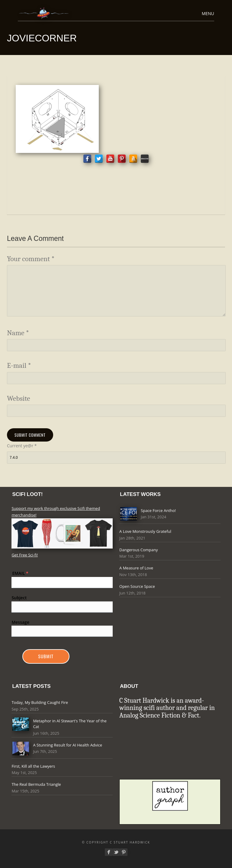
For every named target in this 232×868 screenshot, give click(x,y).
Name (18, 333)
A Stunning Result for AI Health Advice (68, 745)
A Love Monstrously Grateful (145, 531)
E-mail (19, 366)
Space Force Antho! (158, 510)
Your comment (31, 259)
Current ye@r (22, 446)
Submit (46, 656)
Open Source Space (137, 586)
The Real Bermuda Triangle (36, 784)
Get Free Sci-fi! (25, 555)
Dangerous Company (139, 550)
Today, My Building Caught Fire (40, 702)
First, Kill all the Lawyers (33, 766)
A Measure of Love (136, 568)
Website (19, 398)
